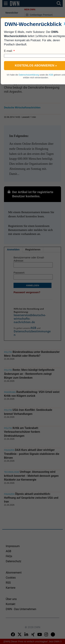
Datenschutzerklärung (29, 75)
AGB (51, 75)
